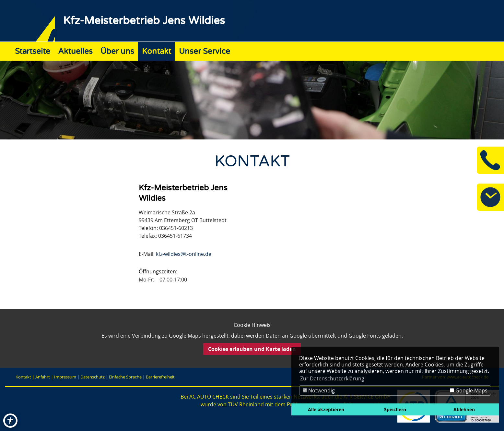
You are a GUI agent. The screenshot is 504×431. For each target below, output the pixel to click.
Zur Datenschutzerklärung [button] (332, 378)
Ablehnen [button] (464, 409)
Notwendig (319, 390)
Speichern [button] (395, 409)
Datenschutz (93, 377)
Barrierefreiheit (160, 377)
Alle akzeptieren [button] (326, 409)
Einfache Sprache (125, 377)
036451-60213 (176, 228)
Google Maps (469, 390)
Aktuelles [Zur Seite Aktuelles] (75, 51)
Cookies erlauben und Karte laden (252, 349)
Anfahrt (43, 377)
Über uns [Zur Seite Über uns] (117, 51)
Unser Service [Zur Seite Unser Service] (205, 51)
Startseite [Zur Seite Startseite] (33, 51)
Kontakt (23, 377)
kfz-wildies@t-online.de (184, 254)
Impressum (65, 377)
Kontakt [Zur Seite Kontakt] (157, 51)
